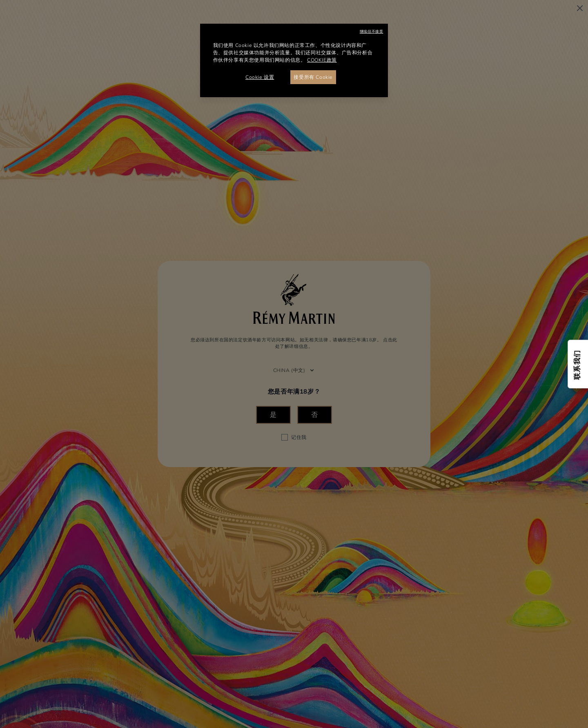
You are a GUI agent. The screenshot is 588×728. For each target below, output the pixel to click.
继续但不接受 (372, 31)
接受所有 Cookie (313, 77)
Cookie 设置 (260, 77)
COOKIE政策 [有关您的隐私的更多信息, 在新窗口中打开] (322, 60)
